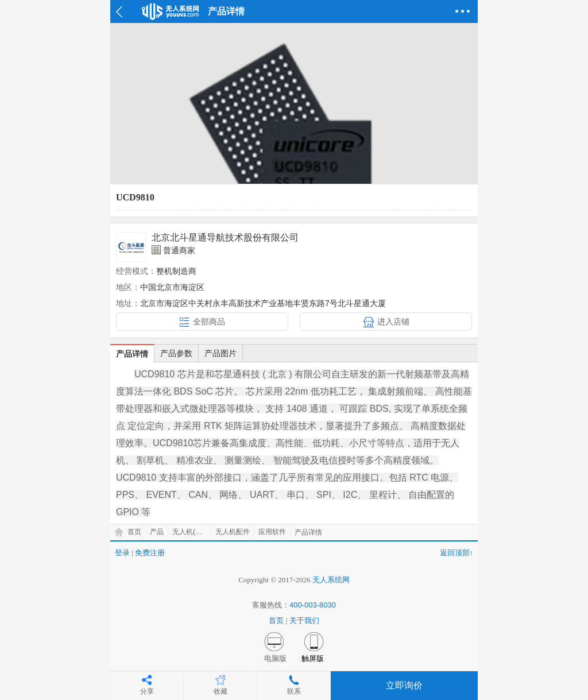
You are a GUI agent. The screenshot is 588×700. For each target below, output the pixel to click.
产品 (157, 532)
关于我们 (304, 620)
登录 (122, 553)
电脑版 (275, 658)
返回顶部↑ (457, 553)
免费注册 (150, 553)
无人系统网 (331, 580)
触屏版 (313, 658)
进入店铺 (393, 322)
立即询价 (404, 685)
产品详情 (132, 354)
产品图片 (220, 353)
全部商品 (209, 322)
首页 (134, 532)
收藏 (220, 691)
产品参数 (176, 353)
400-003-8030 (313, 605)
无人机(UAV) (192, 532)
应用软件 (272, 532)
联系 (294, 691)
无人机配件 (233, 532)
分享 (147, 691)
